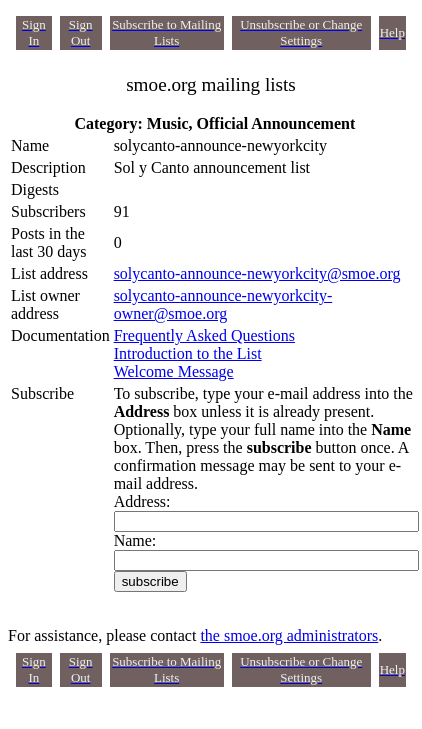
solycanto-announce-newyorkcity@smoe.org (257, 273)
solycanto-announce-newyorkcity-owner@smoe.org (223, 304)
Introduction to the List (188, 353)
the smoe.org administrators (289, 635)
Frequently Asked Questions (204, 335)
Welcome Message (174, 371)
